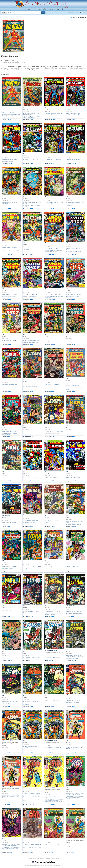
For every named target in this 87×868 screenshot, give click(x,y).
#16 (67, 243)
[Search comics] (24, 13)
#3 (45, 108)
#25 (67, 334)
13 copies (68, 526)
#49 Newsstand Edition (51, 651)
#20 (67, 289)
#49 (24, 651)
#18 (24, 289)
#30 (3, 426)
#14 (24, 242)
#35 (24, 471)
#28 (46, 379)
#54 (67, 695)
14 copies (26, 526)
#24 (46, 334)
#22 (3, 334)
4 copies (4, 163)
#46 (24, 606)
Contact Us (41, 858)
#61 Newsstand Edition (72, 839)
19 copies (26, 616)
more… (67, 389)
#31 (24, 425)
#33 (67, 425)
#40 (67, 515)
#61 (46, 839)
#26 (3, 379)
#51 (3, 696)
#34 (3, 471)
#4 (67, 108)
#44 (67, 561)
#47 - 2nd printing (71, 606)
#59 (3, 839)
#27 (24, 379)
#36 (46, 472)
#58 (67, 787)
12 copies (26, 481)
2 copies (47, 120)
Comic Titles (32, 858)
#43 (46, 560)
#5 (3, 154)
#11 (46, 197)
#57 (24, 788)
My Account (27, 9)
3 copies (4, 255)
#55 (24, 741)
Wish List (51, 9)
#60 (24, 839)
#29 (67, 378)
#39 (46, 515)
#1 (3, 107)
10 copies (26, 255)
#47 (46, 606)
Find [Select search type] (4, 13)
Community (42, 9)
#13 (3, 242)
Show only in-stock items (79, 17)
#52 (24, 696)
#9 (3, 197)
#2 (24, 108)
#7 (45, 154)
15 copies (47, 526)
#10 (24, 197)
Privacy (48, 858)
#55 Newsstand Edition (51, 741)
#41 (3, 561)
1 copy (3, 120)
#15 (46, 243)
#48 (3, 651)
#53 (46, 695)
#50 (67, 650)
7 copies (25, 300)
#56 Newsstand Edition (8, 787)
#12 (67, 197)
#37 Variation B (6, 516)
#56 (67, 740)
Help (35, 9)
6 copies (25, 120)
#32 (46, 426)
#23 (24, 335)
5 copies (4, 209)
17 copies (26, 660)
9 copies (4, 706)
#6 (24, 154)
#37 (67, 472)
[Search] (43, 13)
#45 (3, 605)
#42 (24, 561)
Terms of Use (56, 858)
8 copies (4, 300)
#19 (46, 289)
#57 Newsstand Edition (51, 788)
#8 (67, 154)
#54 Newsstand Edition (8, 741)
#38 (24, 515)
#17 (3, 289)
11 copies (68, 481)
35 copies (4, 660)
